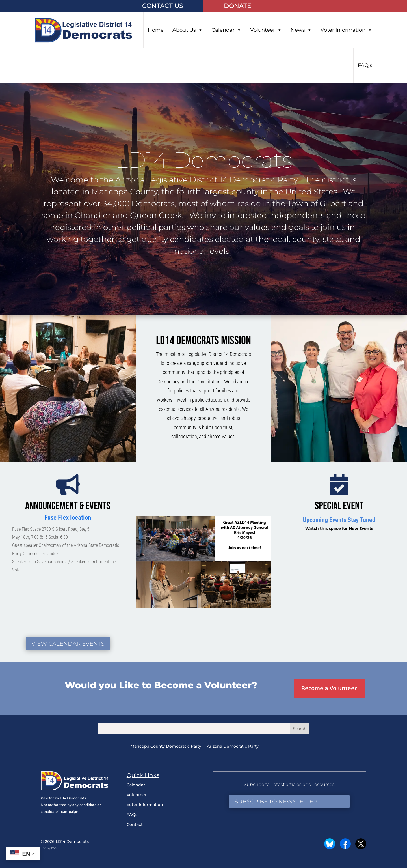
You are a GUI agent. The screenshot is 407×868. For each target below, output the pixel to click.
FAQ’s (365, 65)
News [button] (301, 30)
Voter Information (346, 30)
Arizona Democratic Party (233, 746)
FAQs (132, 815)
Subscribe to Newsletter (276, 802)
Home (156, 30)
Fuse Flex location (68, 518)
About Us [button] (188, 30)
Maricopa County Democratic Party (166, 746)
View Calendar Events (68, 644)
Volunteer (266, 30)
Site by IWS (49, 848)
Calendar (226, 30)
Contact (135, 824)
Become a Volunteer (329, 688)
